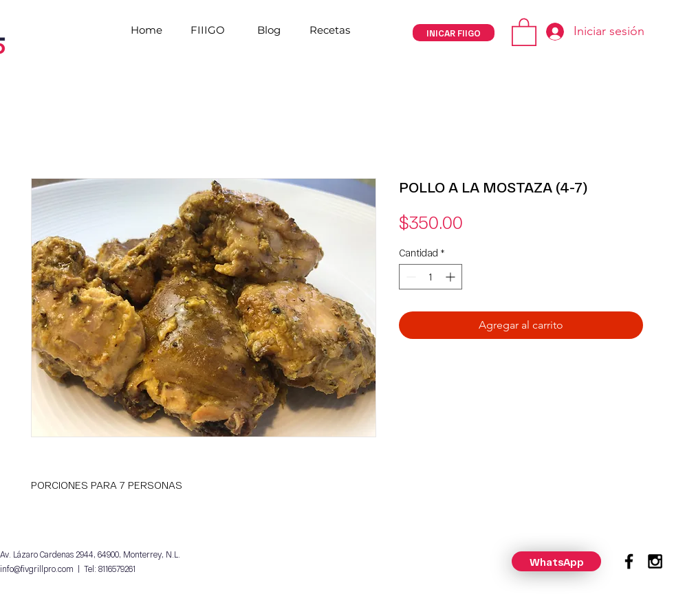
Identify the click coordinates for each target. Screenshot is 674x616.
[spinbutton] (431, 277)
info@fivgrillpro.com (37, 569)
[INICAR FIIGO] (454, 33)
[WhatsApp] (556, 561)
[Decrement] (410, 277)
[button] (524, 31)
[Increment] (452, 277)
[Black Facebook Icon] (629, 561)
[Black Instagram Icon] (655, 561)
